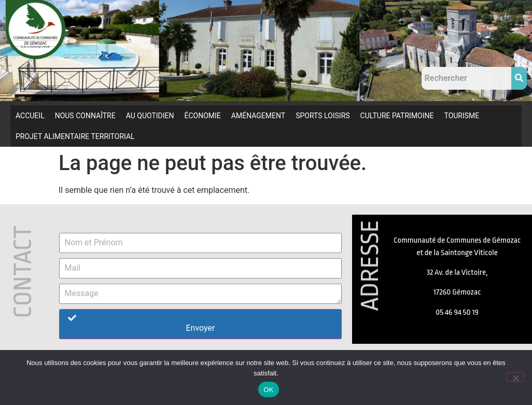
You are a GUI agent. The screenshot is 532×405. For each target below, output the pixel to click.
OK (268, 390)
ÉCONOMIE (203, 116)
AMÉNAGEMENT (258, 116)
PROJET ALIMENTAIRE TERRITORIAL (75, 136)
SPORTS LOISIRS (323, 116)
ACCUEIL (30, 116)
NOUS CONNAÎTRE (85, 116)
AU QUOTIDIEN (150, 116)
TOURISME (461, 116)
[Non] (515, 377)
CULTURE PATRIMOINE (397, 116)
